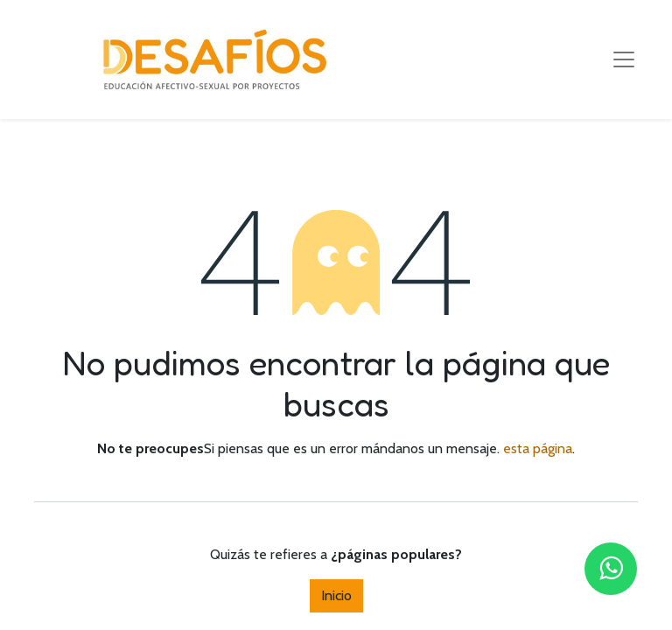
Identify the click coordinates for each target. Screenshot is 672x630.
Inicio (336, 595)
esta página (538, 448)
